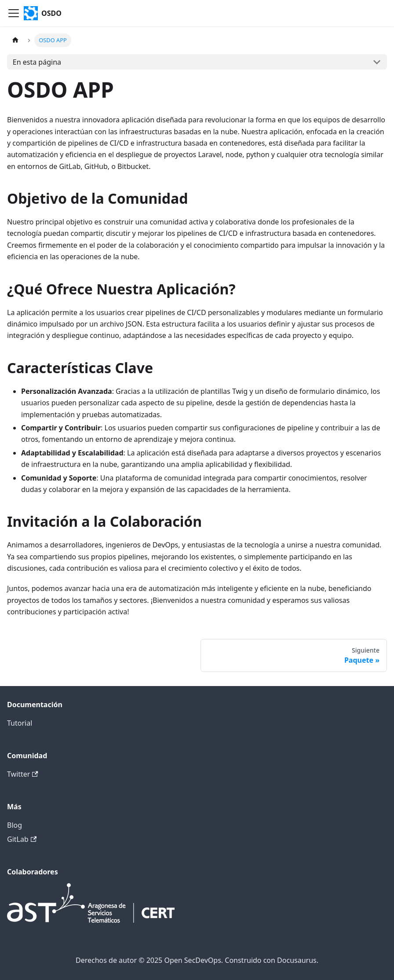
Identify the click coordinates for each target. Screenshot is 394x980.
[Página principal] (15, 40)
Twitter (23, 774)
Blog (15, 825)
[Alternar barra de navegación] (14, 13)
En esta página (37, 62)
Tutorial (20, 723)
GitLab (22, 839)
